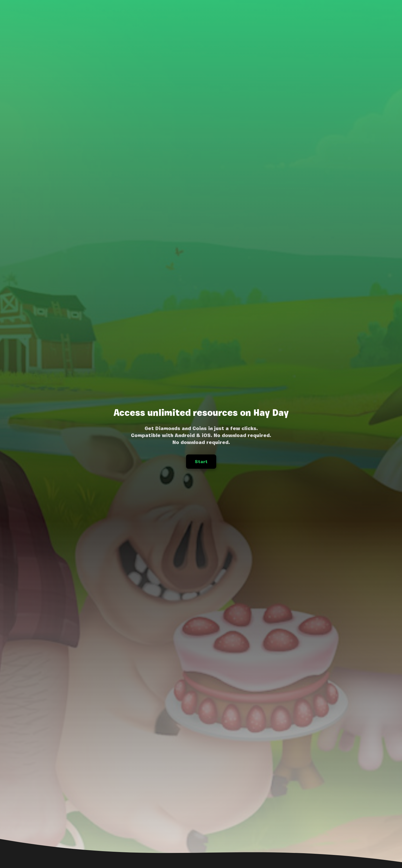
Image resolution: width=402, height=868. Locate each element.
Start (201, 462)
